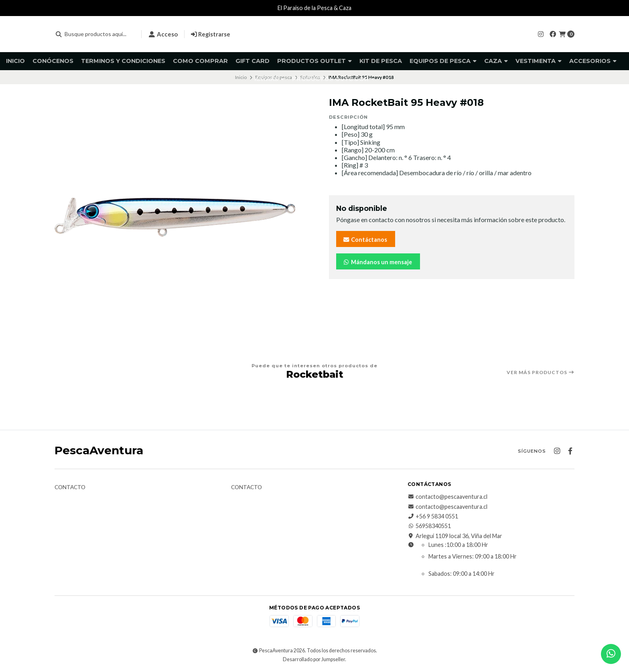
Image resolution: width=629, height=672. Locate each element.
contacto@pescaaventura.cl (447, 497)
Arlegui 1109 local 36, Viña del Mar (455, 536)
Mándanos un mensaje (377, 262)
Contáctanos (365, 240)
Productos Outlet (314, 61)
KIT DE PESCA (381, 61)
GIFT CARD (253, 61)
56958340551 (429, 526)
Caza (496, 61)
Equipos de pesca (443, 61)
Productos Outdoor (333, 79)
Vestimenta (539, 61)
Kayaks (269, 79)
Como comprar (200, 61)
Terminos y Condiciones (123, 61)
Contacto (70, 488)
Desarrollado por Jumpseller (314, 659)
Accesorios (593, 61)
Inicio (15, 61)
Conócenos (53, 61)
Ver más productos (541, 372)
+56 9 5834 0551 (433, 516)
